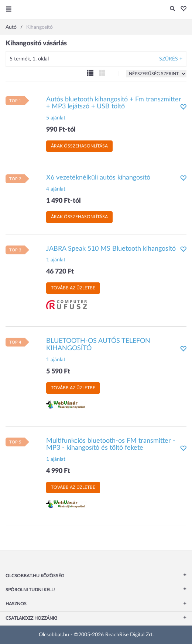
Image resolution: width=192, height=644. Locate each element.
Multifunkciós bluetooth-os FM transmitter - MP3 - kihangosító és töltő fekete (111, 445)
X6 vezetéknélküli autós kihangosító (98, 178)
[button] (181, 9)
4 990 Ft (58, 471)
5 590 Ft (58, 372)
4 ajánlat (56, 189)
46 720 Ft (60, 272)
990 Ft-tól (61, 130)
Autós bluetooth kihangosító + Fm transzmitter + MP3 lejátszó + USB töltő (114, 103)
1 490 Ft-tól (64, 201)
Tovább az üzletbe (73, 288)
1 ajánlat (56, 260)
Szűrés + (171, 59)
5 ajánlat (56, 118)
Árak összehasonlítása (79, 146)
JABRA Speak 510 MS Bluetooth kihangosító (111, 249)
